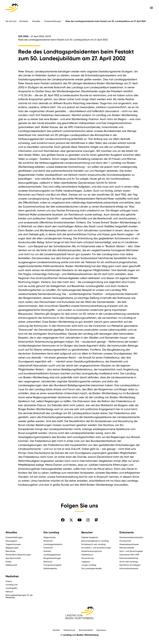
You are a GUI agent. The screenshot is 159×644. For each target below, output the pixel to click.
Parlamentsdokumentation (131, 537)
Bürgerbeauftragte (52, 558)
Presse (8, 562)
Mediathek (12, 576)
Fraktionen (48, 548)
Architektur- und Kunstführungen (96, 548)
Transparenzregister (53, 565)
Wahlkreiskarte (50, 568)
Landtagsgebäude (52, 555)
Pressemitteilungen (53, 21)
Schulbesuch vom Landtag (93, 544)
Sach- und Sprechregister (131, 551)
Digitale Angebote (90, 537)
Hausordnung (87, 558)
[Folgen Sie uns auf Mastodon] (96, 520)
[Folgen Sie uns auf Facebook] (63, 520)
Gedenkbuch (87, 555)
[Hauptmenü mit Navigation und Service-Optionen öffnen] (151, 8)
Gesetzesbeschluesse (129, 544)
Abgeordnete (50, 537)
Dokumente (127, 532)
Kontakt (56, 630)
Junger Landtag (89, 565)
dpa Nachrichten (13, 558)
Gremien (47, 551)
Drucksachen (125, 541)
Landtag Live (12, 585)
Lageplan (86, 562)
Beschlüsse (10, 551)
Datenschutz (69, 630)
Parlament (48, 541)
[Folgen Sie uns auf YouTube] (80, 520)
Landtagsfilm (11, 588)
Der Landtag (51, 532)
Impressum (101, 630)
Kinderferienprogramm (92, 551)
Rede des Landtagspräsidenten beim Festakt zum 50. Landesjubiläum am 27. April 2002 (106, 21)
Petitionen (48, 562)
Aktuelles (36, 21)
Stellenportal (11, 565)
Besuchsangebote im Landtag (95, 541)
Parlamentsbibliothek (129, 558)
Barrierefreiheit (86, 630)
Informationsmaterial (129, 568)
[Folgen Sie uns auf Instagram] (88, 520)
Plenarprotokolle (127, 548)
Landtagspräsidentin (53, 544)
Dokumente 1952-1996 (129, 555)
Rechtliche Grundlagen (130, 565)
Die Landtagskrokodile (91, 568)
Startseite (24, 21)
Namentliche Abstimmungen (18, 555)
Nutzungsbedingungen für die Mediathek (19, 596)
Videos (9, 581)
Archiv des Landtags (129, 562)
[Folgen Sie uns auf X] (71, 520)
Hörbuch (9, 592)
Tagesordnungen (13, 544)
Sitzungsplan (11, 541)
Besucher (87, 532)
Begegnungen (12, 548)
